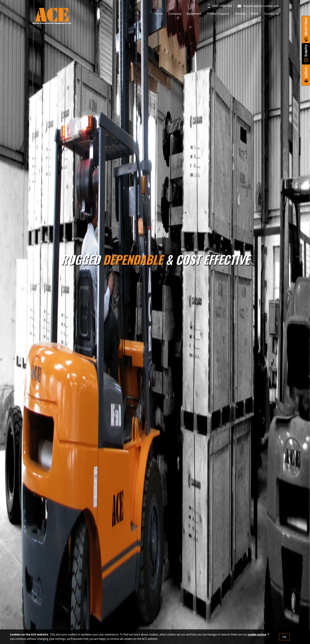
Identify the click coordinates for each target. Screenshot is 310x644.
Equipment (194, 13)
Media (255, 13)
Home (159, 13)
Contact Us (272, 13)
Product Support (218, 13)
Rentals (240, 13)
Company (175, 13)
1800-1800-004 (220, 6)
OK (284, 637)
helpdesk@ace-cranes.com (258, 6)
